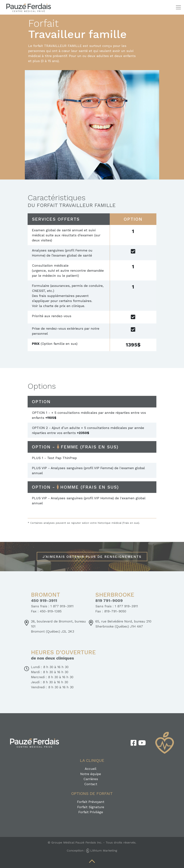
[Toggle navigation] (178, 7)
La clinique (92, 760)
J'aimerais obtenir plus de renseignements (92, 557)
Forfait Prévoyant (91, 802)
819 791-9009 (109, 601)
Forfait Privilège (91, 812)
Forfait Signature (91, 807)
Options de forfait (92, 793)
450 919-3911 (44, 601)
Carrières (91, 779)
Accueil (91, 769)
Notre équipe (91, 774)
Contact (91, 784)
